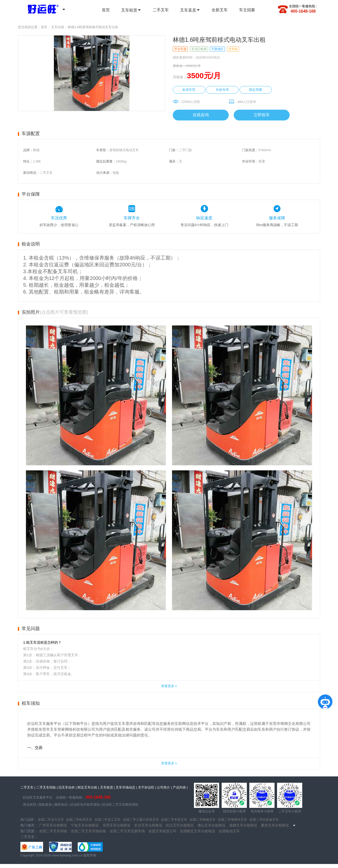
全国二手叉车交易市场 (127, 831)
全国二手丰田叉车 (174, 820)
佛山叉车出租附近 (212, 825)
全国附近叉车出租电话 (197, 831)
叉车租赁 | (107, 787)
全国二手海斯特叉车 (232, 820)
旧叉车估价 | (67, 787)
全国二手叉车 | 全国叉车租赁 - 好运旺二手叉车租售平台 (40, 8)
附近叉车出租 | (88, 787)
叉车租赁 (131, 10)
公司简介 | (164, 787)
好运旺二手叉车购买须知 (120, 804)
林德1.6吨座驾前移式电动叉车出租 (93, 27)
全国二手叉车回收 (53, 831)
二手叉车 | (28, 787)
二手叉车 (161, 10)
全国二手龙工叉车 (108, 820)
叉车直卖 (190, 10)
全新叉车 (220, 10)
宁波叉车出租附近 (85, 825)
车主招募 (247, 10)
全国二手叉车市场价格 (88, 831)
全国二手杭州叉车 (79, 820)
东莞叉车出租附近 (117, 825)
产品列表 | (180, 787)
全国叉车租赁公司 (162, 831)
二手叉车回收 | (47, 787)
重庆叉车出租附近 (275, 825)
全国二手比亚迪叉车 (264, 820)
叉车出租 (58, 27)
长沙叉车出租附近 (148, 825)
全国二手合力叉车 (51, 820)
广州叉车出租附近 (53, 825)
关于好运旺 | (147, 787)
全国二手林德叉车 (202, 820)
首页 (106, 10)
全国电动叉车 (229, 831)
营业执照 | (30, 804)
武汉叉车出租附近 (180, 825)
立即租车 (262, 115)
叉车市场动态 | (126, 787)
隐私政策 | (46, 804)
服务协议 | (62, 804)
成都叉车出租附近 (243, 825)
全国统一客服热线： (304, 6)
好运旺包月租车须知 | (85, 804)
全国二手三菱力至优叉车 (141, 820)
